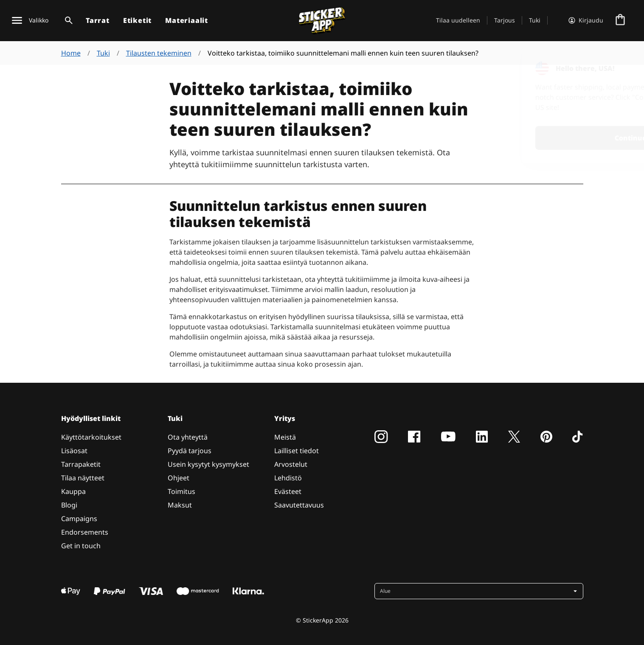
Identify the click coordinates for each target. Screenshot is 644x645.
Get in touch (81, 546)
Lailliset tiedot (297, 451)
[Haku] (67, 20)
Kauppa (73, 491)
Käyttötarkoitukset (91, 437)
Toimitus (181, 491)
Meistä (285, 437)
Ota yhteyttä (188, 437)
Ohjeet (179, 478)
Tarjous (505, 20)
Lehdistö (288, 478)
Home (71, 53)
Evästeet (288, 491)
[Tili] (586, 20)
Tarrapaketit (81, 464)
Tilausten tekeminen (159, 53)
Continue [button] (527, 138)
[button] (480, 591)
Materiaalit (187, 20)
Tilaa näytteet (83, 478)
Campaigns (79, 519)
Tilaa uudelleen (458, 20)
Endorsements (85, 532)
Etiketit (137, 20)
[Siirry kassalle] (620, 20)
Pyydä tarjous (190, 451)
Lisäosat (74, 451)
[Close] (618, 65)
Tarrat (98, 20)
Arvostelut (291, 464)
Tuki (535, 20)
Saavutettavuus (299, 505)
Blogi (69, 505)
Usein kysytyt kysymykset (208, 464)
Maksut (180, 505)
